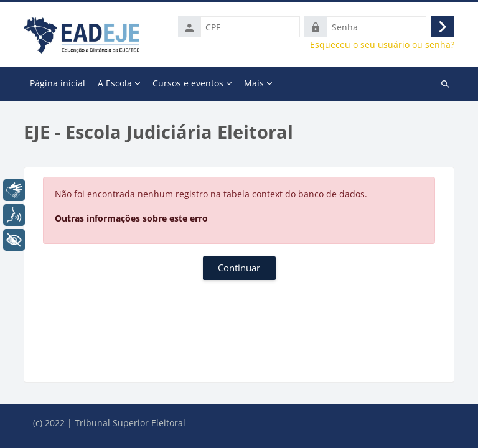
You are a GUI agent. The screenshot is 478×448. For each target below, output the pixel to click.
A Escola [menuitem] (115, 83)
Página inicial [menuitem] (58, 83)
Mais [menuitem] (254, 83)
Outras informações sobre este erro (131, 218)
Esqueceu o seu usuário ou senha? (382, 45)
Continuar (239, 268)
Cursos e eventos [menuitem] (188, 83)
